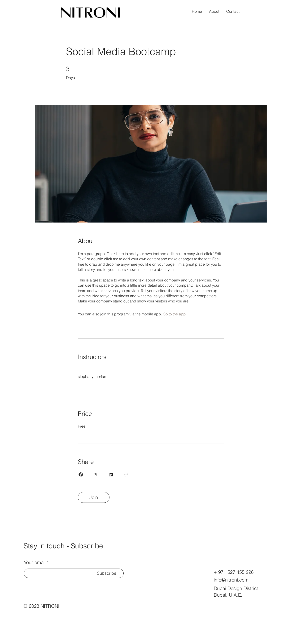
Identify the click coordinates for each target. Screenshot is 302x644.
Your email (35, 562)
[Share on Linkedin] (111, 475)
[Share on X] (96, 475)
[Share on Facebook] (81, 475)
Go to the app (174, 314)
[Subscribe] (107, 573)
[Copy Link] (126, 475)
